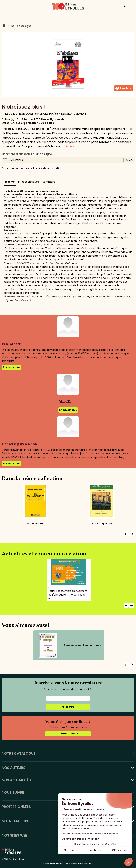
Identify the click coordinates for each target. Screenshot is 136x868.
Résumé (10, 182)
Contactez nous (68, 734)
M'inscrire (68, 707)
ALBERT (36, 119)
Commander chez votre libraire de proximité (31, 168)
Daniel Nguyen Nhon (54, 119)
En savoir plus (11, 367)
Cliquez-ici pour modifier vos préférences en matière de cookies (68, 863)
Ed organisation (28, 123)
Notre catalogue (21, 26)
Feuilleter (124, 88)
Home (4, 26)
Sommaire (49, 182)
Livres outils (46, 123)
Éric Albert (23, 119)
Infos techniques (29, 182)
